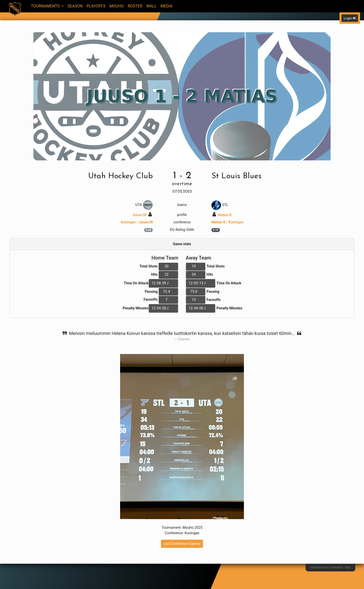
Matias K (222, 215)
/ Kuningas (228, 222)
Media (167, 6)
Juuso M (142, 215)
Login (350, 18)
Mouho (117, 6)
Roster (135, 6)
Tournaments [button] (46, 6)
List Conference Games (182, 544)
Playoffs (96, 6)
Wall (152, 6)
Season (75, 6)
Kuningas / (137, 222)
